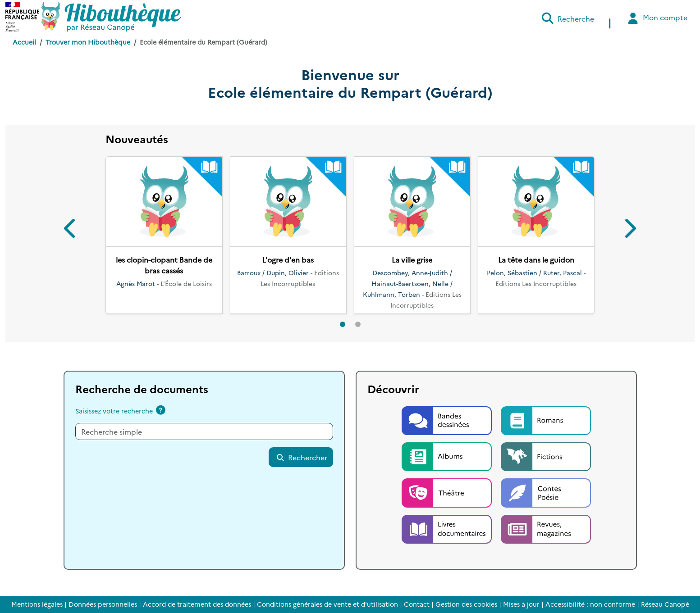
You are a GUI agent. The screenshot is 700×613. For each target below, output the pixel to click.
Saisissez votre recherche (114, 411)
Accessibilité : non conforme (590, 604)
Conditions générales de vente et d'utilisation (327, 604)
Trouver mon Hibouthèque (88, 42)
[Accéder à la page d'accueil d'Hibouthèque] (111, 17)
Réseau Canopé (665, 604)
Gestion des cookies (466, 604)
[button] (71, 230)
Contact (417, 604)
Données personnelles (103, 604)
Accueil (24, 42)
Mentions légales (37, 604)
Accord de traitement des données (197, 604)
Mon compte (657, 18)
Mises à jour (521, 604)
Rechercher (302, 457)
